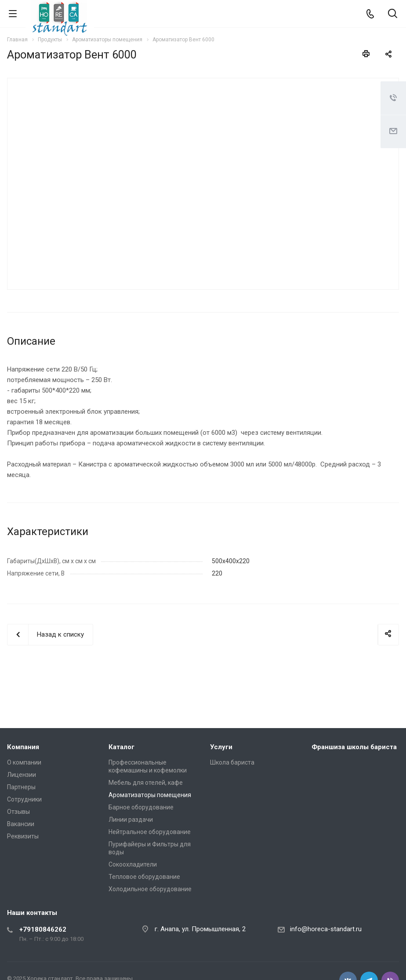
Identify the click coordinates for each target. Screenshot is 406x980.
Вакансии (21, 824)
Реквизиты (23, 836)
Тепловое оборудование (144, 877)
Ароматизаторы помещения (150, 795)
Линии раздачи (131, 820)
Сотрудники (24, 799)
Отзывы (18, 812)
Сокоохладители (133, 864)
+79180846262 (43, 929)
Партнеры (21, 787)
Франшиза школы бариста (354, 747)
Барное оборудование (141, 807)
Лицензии (22, 775)
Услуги (221, 747)
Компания (23, 747)
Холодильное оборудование (150, 889)
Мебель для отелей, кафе (146, 783)
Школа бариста (232, 762)
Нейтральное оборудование (150, 832)
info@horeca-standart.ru (326, 929)
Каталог (121, 747)
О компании (24, 762)
